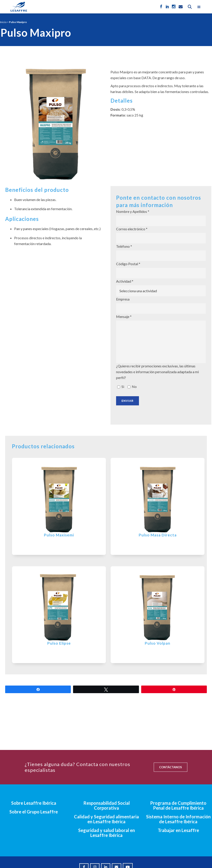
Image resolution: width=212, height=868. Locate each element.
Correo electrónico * (161, 235)
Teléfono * (161, 253)
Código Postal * (161, 270)
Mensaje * (161, 339)
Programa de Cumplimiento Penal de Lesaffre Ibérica (178, 805)
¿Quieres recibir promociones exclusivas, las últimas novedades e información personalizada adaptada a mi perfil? (161, 377)
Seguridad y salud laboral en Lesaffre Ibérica (107, 833)
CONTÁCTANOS (171, 767)
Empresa (161, 305)
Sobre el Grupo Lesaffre (34, 812)
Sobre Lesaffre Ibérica (34, 803)
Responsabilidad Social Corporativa (107, 805)
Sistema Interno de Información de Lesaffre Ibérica (178, 819)
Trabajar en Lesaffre (178, 830)
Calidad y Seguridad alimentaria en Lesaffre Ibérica (106, 819)
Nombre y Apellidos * (161, 218)
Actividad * (161, 288)
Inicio (3, 22)
